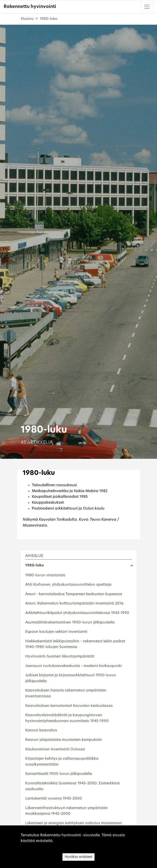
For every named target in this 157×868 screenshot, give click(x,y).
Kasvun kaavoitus (41, 730)
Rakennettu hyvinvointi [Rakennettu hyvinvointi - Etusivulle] (30, 7)
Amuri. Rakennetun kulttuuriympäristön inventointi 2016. (75, 604)
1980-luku (35, 566)
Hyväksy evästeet (78, 857)
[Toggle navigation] (147, 7)
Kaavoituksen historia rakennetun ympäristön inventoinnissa (66, 694)
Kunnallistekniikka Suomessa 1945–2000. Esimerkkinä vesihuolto (72, 786)
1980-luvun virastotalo (45, 575)
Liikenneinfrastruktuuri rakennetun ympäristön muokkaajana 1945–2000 (66, 811)
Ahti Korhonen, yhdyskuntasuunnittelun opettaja (68, 585)
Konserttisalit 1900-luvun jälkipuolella (59, 774)
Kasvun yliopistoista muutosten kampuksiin (64, 740)
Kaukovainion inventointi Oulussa (55, 750)
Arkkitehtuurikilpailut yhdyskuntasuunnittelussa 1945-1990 (77, 613)
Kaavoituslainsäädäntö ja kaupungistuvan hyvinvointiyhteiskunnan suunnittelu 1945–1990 (67, 718)
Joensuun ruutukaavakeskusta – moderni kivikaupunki (74, 666)
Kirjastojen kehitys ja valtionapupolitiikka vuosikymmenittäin (62, 762)
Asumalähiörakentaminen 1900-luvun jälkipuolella (70, 623)
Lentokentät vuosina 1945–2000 (54, 799)
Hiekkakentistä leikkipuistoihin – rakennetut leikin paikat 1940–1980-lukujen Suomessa (75, 644)
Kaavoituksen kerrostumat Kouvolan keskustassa (69, 706)
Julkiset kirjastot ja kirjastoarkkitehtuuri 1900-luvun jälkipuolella (71, 678)
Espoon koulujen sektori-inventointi (56, 632)
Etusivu (27, 19)
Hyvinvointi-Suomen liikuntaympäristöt (60, 657)
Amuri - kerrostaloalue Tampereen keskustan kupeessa (74, 594)
